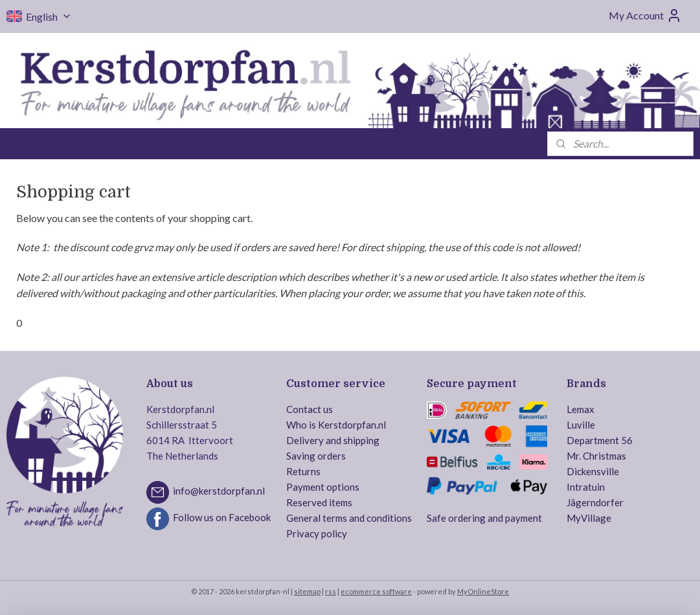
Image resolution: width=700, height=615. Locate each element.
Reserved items (319, 502)
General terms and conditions (349, 518)
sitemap (307, 591)
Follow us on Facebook (222, 517)
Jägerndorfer (595, 502)
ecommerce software (376, 591)
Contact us (310, 409)
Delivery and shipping (333, 440)
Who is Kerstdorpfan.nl (336, 425)
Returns (303, 471)
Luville (581, 425)
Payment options (323, 487)
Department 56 (600, 440)
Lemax (581, 409)
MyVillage (589, 518)
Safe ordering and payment (484, 518)
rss (331, 591)
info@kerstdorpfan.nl (219, 491)
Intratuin (586, 487)
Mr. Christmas (596, 456)
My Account (645, 16)
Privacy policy (317, 533)
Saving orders (316, 456)
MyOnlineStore (483, 591)
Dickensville (593, 471)
